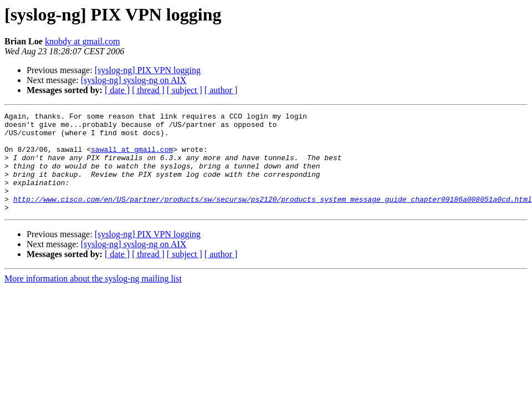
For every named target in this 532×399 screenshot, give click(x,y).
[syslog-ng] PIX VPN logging (148, 70)
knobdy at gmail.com (83, 41)
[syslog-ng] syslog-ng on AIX (134, 80)
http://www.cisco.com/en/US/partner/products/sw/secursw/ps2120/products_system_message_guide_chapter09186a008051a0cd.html (273, 217)
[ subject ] (185, 90)
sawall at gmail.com (132, 157)
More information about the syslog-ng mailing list (93, 298)
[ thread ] (148, 90)
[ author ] (221, 90)
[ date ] (117, 90)
